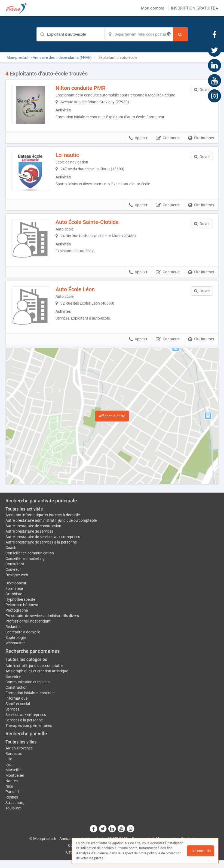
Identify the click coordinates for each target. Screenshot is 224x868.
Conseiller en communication (30, 561)
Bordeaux (14, 761)
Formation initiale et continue (30, 700)
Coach (11, 556)
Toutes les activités (24, 517)
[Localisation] (139, 34)
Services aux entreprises (26, 722)
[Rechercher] (180, 34)
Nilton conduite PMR (82, 88)
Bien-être (13, 684)
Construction (16, 695)
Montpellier (15, 783)
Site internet (201, 140)
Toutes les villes (21, 750)
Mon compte (153, 8)
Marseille (13, 778)
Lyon (10, 772)
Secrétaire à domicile (23, 640)
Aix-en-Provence (19, 756)
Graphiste (14, 602)
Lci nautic (69, 157)
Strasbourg (15, 810)
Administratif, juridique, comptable (34, 673)
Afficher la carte (112, 424)
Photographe (17, 618)
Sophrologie (16, 645)
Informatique (16, 706)
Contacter (168, 140)
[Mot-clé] (70, 34)
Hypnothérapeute (20, 607)
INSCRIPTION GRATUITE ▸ (195, 8)
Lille (9, 767)
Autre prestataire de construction (33, 534)
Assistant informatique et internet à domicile (43, 523)
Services (12, 717)
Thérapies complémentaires (29, 733)
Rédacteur (14, 635)
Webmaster (15, 651)
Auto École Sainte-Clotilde (89, 226)
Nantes (12, 788)
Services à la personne (24, 728)
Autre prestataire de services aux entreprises (43, 545)
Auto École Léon (77, 295)
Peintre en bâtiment (22, 613)
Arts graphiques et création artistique (37, 679)
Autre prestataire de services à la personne (41, 550)
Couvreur (13, 577)
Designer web (17, 583)
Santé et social (18, 711)
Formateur (14, 596)
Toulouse (13, 816)
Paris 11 (12, 799)
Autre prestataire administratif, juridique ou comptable (51, 528)
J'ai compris (201, 851)
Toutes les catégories (26, 667)
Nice (9, 794)
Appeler (138, 140)
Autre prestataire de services (29, 539)
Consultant (15, 572)
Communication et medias (27, 690)
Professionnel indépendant (28, 629)
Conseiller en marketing (25, 566)
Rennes (12, 805)
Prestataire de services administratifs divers (42, 624)
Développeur (16, 591)
